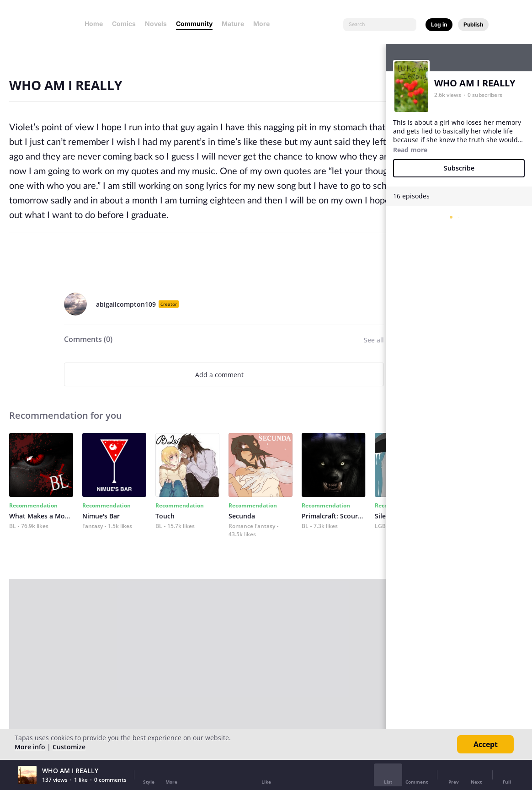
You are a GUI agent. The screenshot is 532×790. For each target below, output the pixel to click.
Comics (124, 24)
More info (30, 747)
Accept (486, 744)
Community (194, 24)
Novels (156, 24)
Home (94, 24)
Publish (473, 24)
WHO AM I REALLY (475, 83)
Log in (439, 24)
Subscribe (459, 168)
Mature (233, 24)
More (264, 24)
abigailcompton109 (126, 304)
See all (374, 340)
